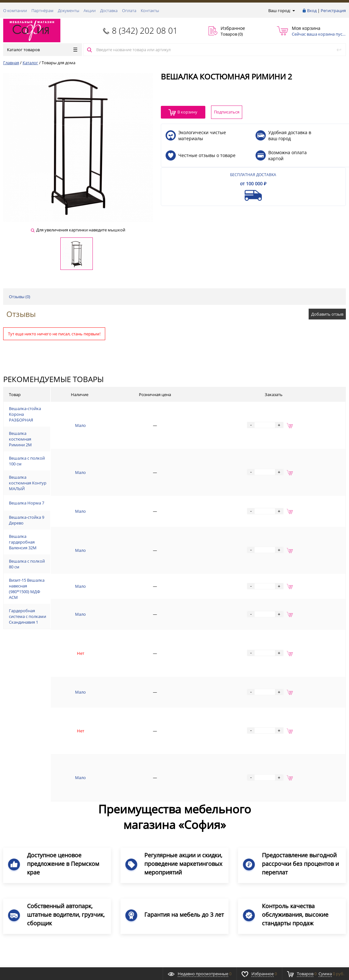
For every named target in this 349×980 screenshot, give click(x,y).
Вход (312, 10)
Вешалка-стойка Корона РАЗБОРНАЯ (72, 416)
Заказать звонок (23, 838)
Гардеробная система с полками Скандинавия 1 (82, 637)
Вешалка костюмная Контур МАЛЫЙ (72, 495)
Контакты (150, 10)
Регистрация (333, 10)
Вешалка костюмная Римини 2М (68, 446)
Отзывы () (20, 297)
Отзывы (21, 314)
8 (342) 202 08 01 (145, 31)
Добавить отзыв (327, 314)
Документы (68, 10)
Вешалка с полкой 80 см (59, 589)
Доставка (109, 10)
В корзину (183, 112)
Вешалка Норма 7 (53, 520)
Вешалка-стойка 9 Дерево (61, 539)
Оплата (129, 10)
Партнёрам (42, 10)
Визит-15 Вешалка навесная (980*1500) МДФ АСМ (84, 610)
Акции (90, 10)
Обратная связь (22, 859)
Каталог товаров (42, 50)
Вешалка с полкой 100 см (60, 471)
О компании (15, 10)
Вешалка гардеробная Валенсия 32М (72, 564)
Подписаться (322, 883)
